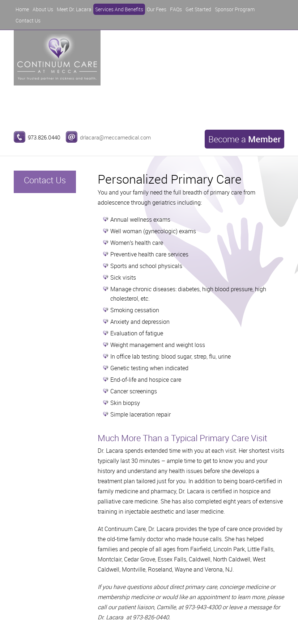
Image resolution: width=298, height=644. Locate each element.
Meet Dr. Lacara (74, 9)
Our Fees (157, 9)
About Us (43, 9)
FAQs (176, 9)
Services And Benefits (119, 9)
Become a (244, 139)
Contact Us (28, 20)
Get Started (198, 9)
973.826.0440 (44, 137)
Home (22, 9)
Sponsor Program (235, 9)
